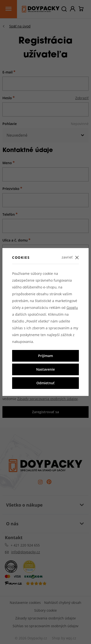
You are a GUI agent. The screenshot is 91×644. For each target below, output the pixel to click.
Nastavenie (45, 369)
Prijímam (45, 356)
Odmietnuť (45, 383)
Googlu (72, 308)
